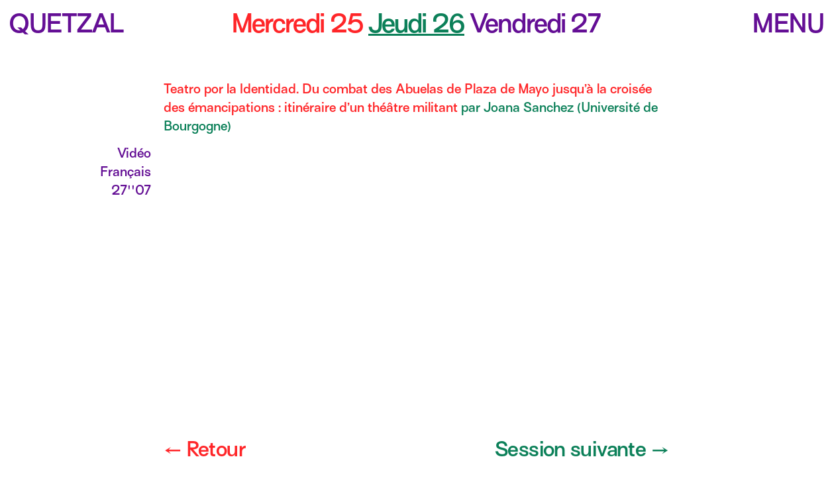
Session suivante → (582, 449)
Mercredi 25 (297, 24)
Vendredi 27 (535, 24)
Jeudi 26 (416, 24)
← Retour (204, 449)
